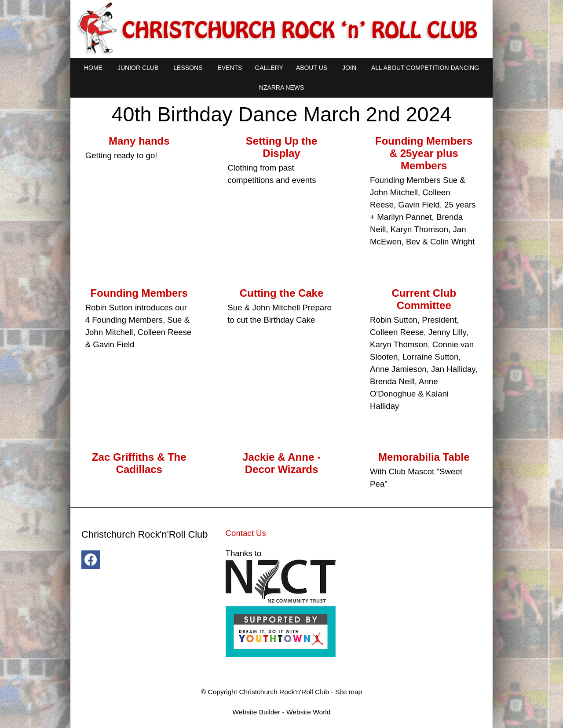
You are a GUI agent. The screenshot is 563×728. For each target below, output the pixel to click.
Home (93, 68)
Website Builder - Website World (282, 712)
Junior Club (138, 68)
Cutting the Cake (282, 293)
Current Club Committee (424, 299)
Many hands (139, 141)
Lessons (188, 68)
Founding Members (139, 293)
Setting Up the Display (282, 147)
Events (230, 68)
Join (349, 68)
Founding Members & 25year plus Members (424, 153)
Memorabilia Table (424, 457)
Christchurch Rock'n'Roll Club (284, 692)
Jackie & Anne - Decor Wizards (281, 463)
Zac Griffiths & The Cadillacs (139, 463)
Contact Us (246, 533)
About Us (312, 68)
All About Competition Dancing (425, 68)
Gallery (269, 68)
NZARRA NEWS (282, 87)
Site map (349, 692)
